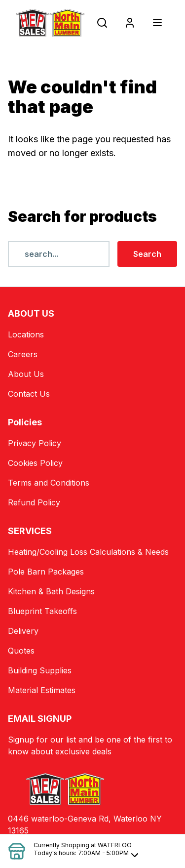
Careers (23, 354)
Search (147, 254)
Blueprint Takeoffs (42, 611)
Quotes (21, 651)
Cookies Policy (35, 463)
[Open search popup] (102, 23)
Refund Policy (34, 502)
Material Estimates (42, 690)
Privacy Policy (35, 443)
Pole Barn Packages (46, 572)
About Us (26, 374)
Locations (26, 334)
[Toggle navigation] (157, 23)
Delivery (23, 631)
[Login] (130, 23)
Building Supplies (40, 670)
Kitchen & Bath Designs (51, 591)
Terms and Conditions (49, 483)
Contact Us (29, 394)
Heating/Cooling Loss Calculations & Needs (88, 552)
